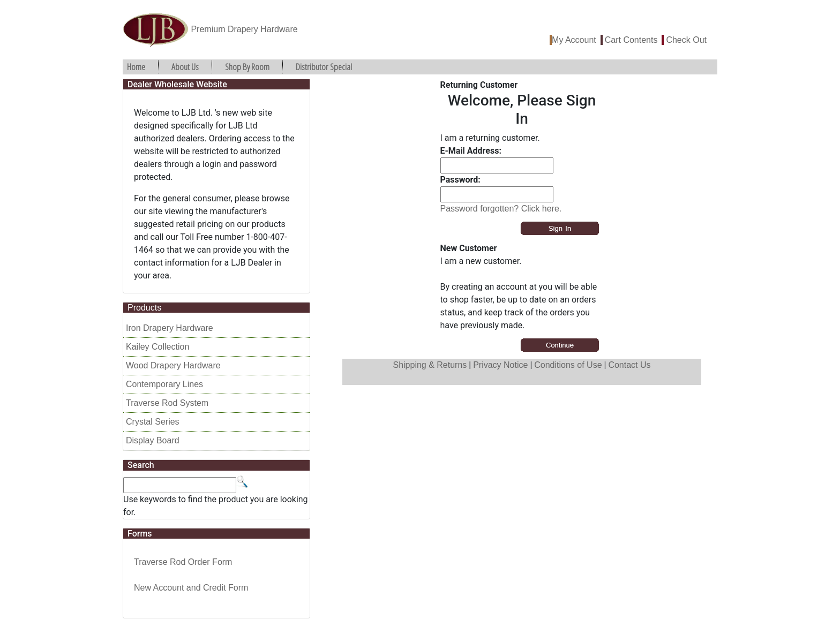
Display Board (153, 440)
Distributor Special (324, 67)
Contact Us (629, 365)
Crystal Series (153, 422)
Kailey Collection (157, 347)
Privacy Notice (500, 365)
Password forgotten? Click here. (501, 209)
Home (136, 67)
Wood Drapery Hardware (173, 365)
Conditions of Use (568, 365)
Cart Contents (631, 40)
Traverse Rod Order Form (183, 562)
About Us (185, 67)
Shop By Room (247, 67)
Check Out (686, 40)
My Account (574, 40)
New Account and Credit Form (191, 588)
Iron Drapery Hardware (170, 328)
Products (144, 308)
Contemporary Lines (164, 384)
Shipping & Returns (430, 365)
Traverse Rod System (167, 403)
